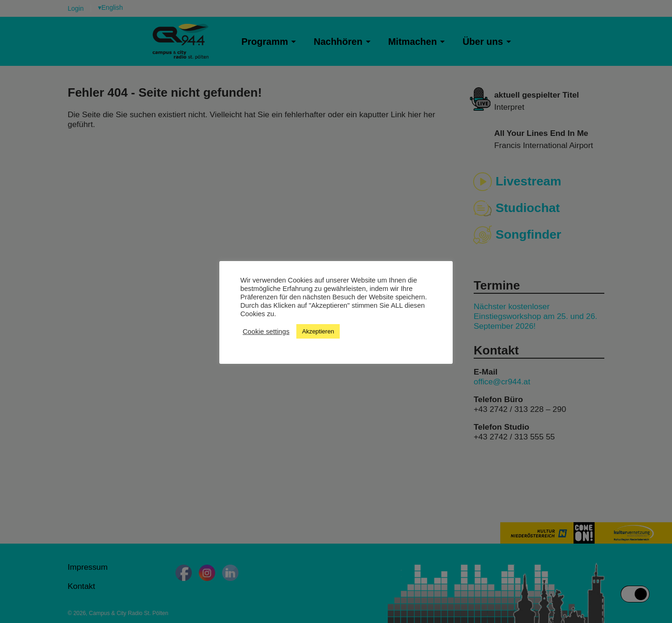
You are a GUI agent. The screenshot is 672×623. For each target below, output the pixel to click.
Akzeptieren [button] (318, 331)
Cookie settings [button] (266, 332)
